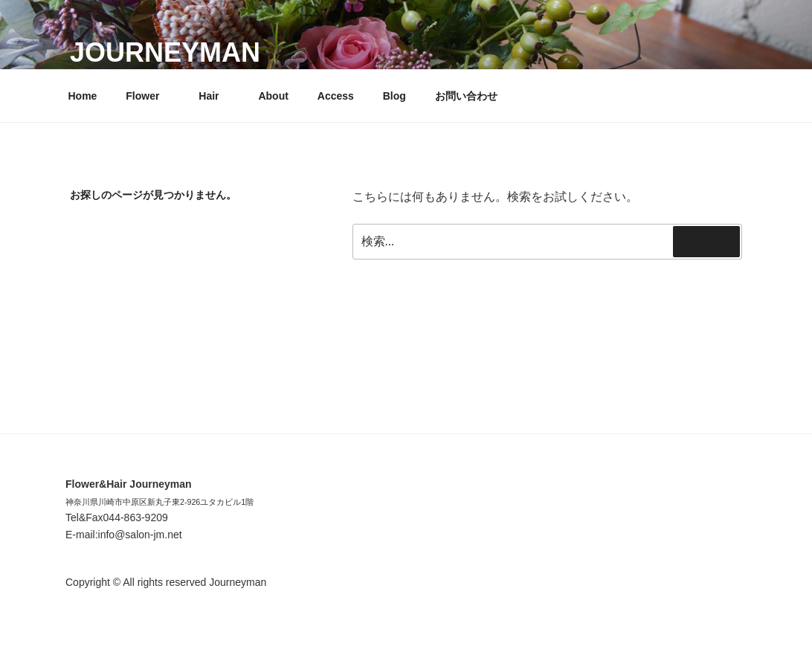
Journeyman (165, 52)
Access (336, 96)
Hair (216, 96)
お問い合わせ (466, 96)
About (273, 96)
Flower (149, 96)
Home (83, 96)
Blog (394, 96)
